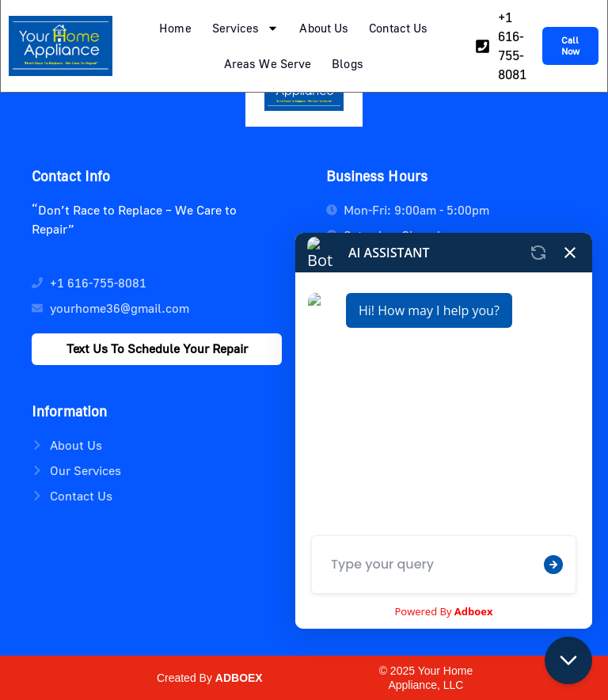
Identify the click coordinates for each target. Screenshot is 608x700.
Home (175, 28)
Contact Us (398, 28)
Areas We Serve (268, 63)
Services (246, 28)
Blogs (348, 63)
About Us (324, 28)
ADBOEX (239, 678)
